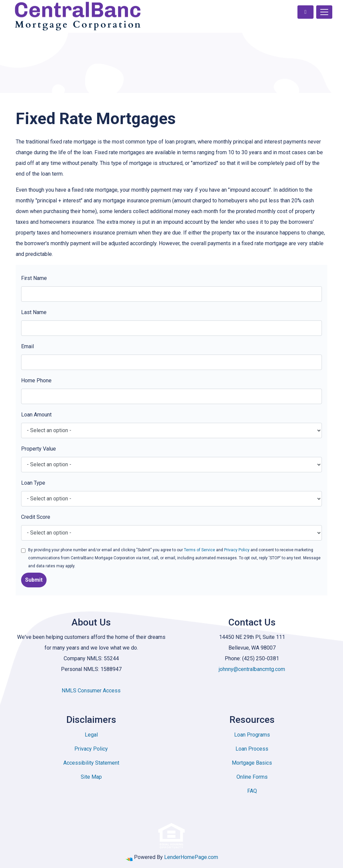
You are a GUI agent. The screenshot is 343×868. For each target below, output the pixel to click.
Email (27, 346)
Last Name (34, 312)
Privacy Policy (237, 550)
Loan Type (33, 483)
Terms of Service (199, 550)
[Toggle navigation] (324, 12)
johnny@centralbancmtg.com (252, 669)
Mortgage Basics (252, 763)
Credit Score (36, 517)
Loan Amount (36, 415)
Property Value (39, 449)
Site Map (91, 777)
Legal (91, 735)
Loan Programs (252, 735)
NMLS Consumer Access (91, 691)
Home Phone (36, 380)
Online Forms (252, 777)
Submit (34, 580)
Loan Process (252, 749)
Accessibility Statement (91, 763)
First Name (34, 278)
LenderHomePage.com (191, 857)
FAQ (252, 791)
